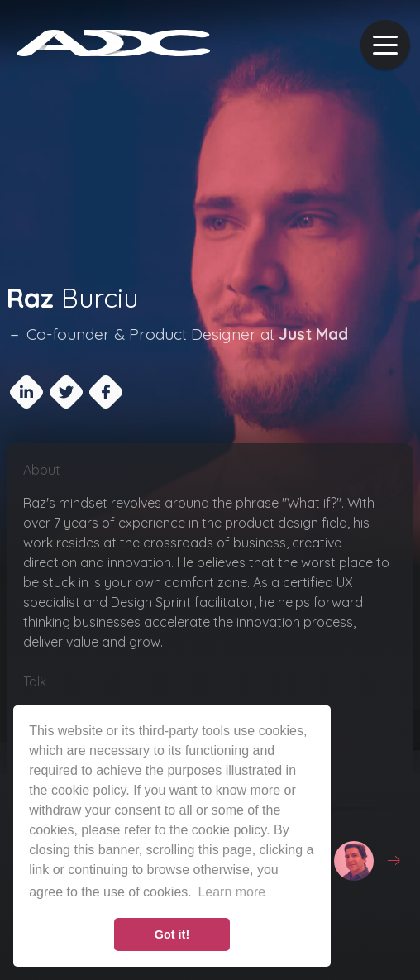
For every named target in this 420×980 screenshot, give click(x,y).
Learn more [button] (231, 892)
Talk (35, 681)
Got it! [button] (172, 935)
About (42, 470)
